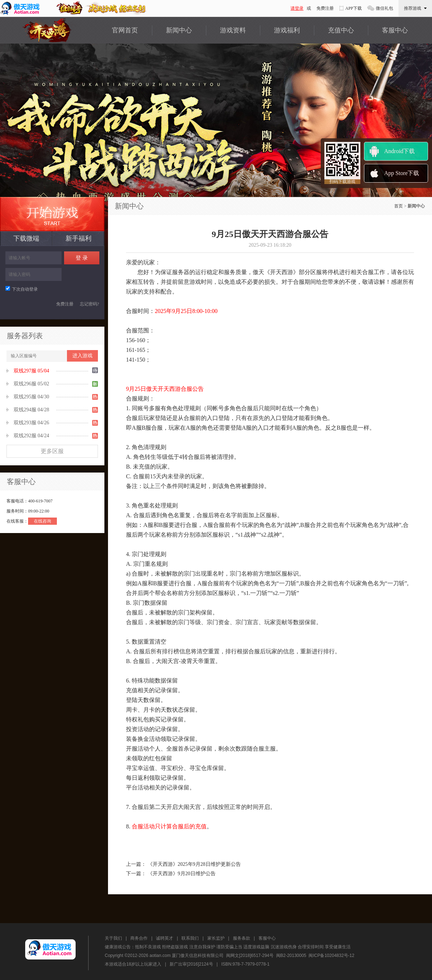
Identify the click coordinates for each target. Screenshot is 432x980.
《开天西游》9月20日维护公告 (182, 874)
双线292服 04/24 (31, 436)
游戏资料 (233, 30)
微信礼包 (384, 8)
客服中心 (395, 30)
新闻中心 (179, 30)
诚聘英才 (165, 938)
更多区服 (52, 451)
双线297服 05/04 (31, 371)
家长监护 (216, 938)
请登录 (297, 8)
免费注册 (325, 8)
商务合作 (139, 938)
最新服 (52, 214)
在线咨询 (42, 521)
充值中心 (341, 30)
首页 (399, 206)
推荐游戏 (415, 8)
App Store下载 (402, 173)
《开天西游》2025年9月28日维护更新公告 (194, 864)
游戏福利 (287, 30)
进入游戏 (82, 356)
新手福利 (78, 238)
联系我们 (190, 938)
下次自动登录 (22, 289)
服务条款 (242, 938)
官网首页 (125, 30)
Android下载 (399, 151)
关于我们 (113, 938)
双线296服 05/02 (31, 384)
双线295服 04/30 (31, 397)
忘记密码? (89, 304)
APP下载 (354, 8)
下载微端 (26, 238)
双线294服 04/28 (31, 410)
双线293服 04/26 (31, 423)
